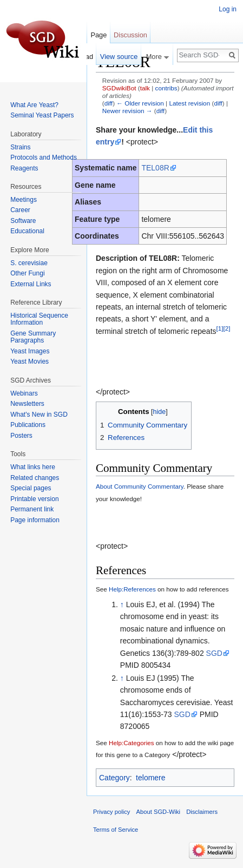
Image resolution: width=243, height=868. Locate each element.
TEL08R (155, 168)
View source (119, 57)
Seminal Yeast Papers (42, 115)
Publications (28, 425)
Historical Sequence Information (39, 319)
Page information (35, 520)
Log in (228, 9)
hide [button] (160, 412)
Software (23, 221)
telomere (150, 778)
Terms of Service (116, 830)
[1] (220, 328)
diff (109, 103)
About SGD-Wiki (158, 812)
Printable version (34, 499)
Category (114, 778)
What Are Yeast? (34, 105)
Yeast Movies (29, 361)
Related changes (35, 478)
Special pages (31, 488)
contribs (166, 88)
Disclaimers (202, 812)
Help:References (132, 589)
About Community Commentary (140, 486)
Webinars (24, 393)
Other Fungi (27, 273)
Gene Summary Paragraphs (33, 337)
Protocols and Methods (44, 157)
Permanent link (32, 509)
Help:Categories (132, 743)
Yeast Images (30, 351)
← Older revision (140, 103)
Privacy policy (111, 812)
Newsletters (27, 404)
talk (145, 88)
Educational (27, 231)
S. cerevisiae (29, 263)
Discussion (130, 35)
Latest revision (189, 103)
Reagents (24, 168)
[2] (227, 328)
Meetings (24, 200)
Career (20, 210)
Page (98, 35)
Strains (20, 147)
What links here (33, 467)
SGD (214, 653)
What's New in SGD (39, 415)
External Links (31, 284)
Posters (21, 436)
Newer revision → (127, 111)
